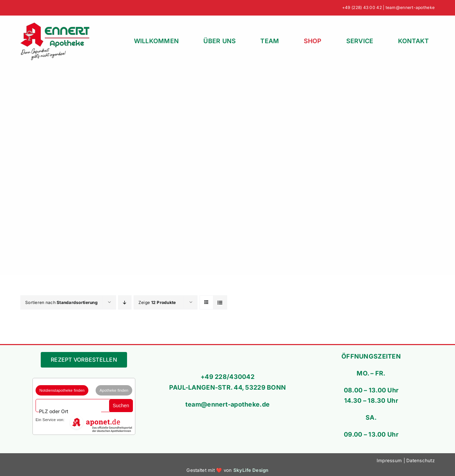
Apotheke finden (114, 390)
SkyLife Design (251, 470)
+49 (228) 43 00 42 (362, 7)
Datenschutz (420, 460)
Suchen (121, 406)
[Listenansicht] (220, 302)
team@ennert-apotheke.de (227, 404)
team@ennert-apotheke (410, 7)
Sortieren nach (61, 302)
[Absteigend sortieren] (125, 302)
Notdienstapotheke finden (62, 390)
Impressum (389, 460)
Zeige (157, 302)
